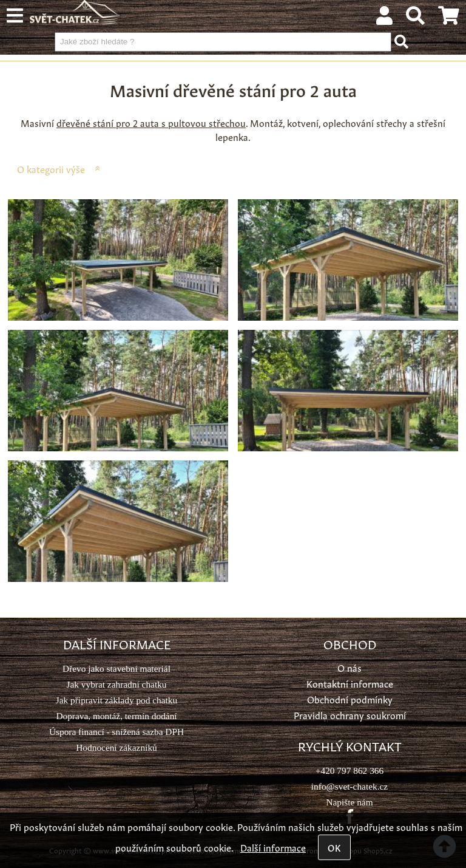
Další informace (273, 847)
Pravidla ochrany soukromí (350, 715)
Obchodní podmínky (350, 699)
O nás (349, 667)
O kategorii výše (51, 169)
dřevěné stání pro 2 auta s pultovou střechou (151, 122)
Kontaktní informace (350, 683)
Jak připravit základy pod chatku (116, 700)
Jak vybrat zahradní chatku (116, 684)
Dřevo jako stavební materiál (116, 668)
